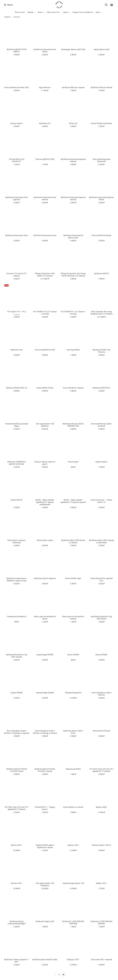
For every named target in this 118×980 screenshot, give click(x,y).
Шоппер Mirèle (73, 350)
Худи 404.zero (45, 87)
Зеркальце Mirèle (73, 769)
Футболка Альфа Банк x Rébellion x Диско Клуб (17, 579)
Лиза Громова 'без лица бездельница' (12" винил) (101, 313)
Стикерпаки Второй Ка (17, 616)
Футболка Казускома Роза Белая (45, 50)
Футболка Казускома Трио (17, 235)
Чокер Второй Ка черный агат (101, 579)
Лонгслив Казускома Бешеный (101, 160)
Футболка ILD (45, 123)
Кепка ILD (73, 123)
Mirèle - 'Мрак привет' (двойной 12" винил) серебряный (45, 502)
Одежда (31, 12)
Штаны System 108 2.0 (101, 845)
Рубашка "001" (73, 959)
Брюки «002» (101, 807)
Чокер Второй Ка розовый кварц (17, 425)
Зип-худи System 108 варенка (45, 425)
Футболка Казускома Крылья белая (101, 198)
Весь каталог (20, 12)
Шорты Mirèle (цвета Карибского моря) (45, 846)
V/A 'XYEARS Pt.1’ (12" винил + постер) (73, 313)
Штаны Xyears (17, 123)
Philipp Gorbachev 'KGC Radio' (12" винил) (45, 275)
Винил (41, 12)
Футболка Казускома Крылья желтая (73, 198)
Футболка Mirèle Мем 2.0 (17, 388)
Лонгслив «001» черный (101, 959)
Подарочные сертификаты (83, 12)
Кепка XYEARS (101, 655)
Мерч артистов (54, 12)
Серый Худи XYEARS (45, 655)
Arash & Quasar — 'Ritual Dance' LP (101, 501)
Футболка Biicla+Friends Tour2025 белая (17, 770)
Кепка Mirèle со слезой (73, 807)
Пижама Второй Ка (73, 693)
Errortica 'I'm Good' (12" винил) (17, 275)
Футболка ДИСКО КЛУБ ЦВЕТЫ (17, 50)
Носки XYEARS (73, 655)
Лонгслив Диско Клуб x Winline (101, 694)
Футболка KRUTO (101, 273)
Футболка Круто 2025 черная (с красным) (101, 541)
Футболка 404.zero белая (101, 87)
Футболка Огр (17, 350)
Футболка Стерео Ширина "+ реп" (17, 961)
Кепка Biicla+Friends (101, 731)
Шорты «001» (73, 845)
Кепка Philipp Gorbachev (101, 123)
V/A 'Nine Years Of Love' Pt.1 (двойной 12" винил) (17, 808)
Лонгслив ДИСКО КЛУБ (45, 350)
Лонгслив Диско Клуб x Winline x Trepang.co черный (17, 732)
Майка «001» (101, 883)
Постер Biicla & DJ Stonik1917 (17, 160)
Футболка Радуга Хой (45, 921)
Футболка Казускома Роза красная (17, 198)
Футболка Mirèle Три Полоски (101, 351)
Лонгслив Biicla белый (101, 235)
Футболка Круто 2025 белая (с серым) (73, 541)
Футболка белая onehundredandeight (17, 922)
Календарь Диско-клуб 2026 (73, 49)
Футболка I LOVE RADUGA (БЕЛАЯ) (101, 922)
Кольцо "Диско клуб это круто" (45, 463)
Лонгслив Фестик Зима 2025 (17, 87)
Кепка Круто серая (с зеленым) (17, 541)
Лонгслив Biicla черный (73, 388)
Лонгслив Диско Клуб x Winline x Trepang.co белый (45, 732)
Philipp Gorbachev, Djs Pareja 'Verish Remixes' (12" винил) (73, 275)
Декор (67, 12)
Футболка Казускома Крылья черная (73, 160)
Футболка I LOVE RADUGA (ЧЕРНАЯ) (73, 922)
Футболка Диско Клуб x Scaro (73, 732)
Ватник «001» (17, 883)
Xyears (98, 12)
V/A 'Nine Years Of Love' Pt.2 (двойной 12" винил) (101, 770)
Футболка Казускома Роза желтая (45, 198)
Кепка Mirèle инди (73, 578)
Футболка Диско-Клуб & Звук (45, 959)
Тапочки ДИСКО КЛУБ (45, 159)
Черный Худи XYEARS (45, 693)
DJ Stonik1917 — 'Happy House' (45, 808)
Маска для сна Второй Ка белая (45, 618)
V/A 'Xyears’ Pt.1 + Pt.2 (17, 312)
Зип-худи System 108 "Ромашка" (45, 884)
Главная (7, 17)
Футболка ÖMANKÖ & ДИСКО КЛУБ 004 (17, 463)
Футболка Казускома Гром (45, 235)
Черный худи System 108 (73, 883)
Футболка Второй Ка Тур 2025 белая (101, 618)
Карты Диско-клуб (101, 49)
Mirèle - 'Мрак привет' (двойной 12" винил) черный (73, 501)
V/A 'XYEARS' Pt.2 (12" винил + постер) (45, 313)
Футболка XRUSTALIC (101, 388)
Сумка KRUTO (17, 500)
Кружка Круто (101, 462)
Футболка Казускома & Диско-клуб (73, 236)
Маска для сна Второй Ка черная (73, 618)
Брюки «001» (17, 845)
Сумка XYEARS (17, 693)
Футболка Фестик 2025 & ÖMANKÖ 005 (73, 425)
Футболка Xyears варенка (45, 578)
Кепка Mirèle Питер (45, 388)
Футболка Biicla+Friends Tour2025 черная (45, 770)
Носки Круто (73, 462)
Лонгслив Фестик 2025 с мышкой (101, 425)
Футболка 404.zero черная (73, 87)
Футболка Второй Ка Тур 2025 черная (17, 656)
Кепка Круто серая (45, 540)
